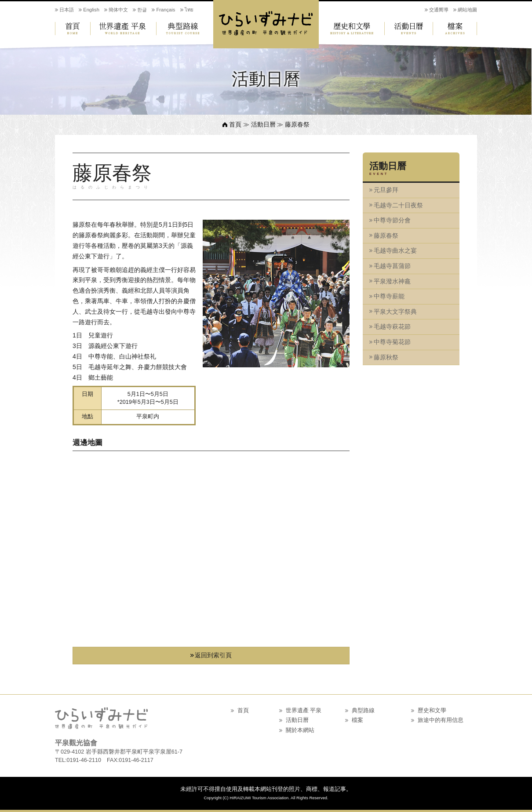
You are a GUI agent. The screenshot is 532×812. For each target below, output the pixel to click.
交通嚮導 (439, 10)
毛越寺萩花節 (392, 326)
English (91, 10)
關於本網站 (300, 730)
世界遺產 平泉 (123, 29)
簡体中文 (118, 10)
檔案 (455, 29)
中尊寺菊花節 (392, 342)
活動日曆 (409, 29)
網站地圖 (467, 10)
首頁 (73, 29)
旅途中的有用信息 (441, 720)
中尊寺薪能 (389, 296)
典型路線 (185, 29)
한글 (142, 10)
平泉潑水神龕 (392, 281)
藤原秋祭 (386, 357)
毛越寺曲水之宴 (395, 250)
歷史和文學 (352, 29)
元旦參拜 (386, 190)
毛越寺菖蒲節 (392, 266)
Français (166, 10)
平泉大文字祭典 (395, 312)
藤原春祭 (386, 236)
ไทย (189, 10)
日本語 (67, 10)
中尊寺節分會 (392, 220)
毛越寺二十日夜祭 (398, 205)
